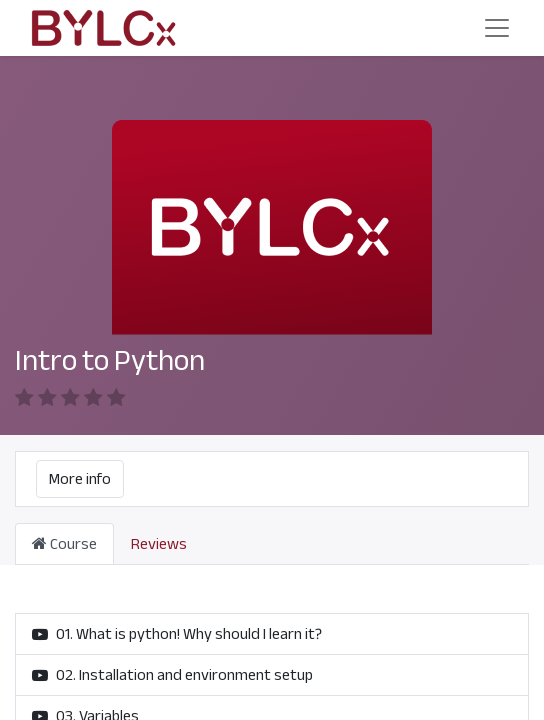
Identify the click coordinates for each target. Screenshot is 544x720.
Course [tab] (64, 544)
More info (80, 479)
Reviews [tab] (159, 544)
